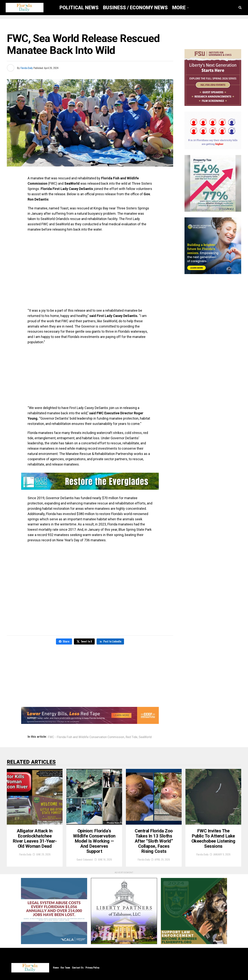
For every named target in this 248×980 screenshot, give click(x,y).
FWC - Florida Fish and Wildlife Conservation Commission (86, 737)
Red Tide (131, 737)
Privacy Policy (92, 967)
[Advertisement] (90, 375)
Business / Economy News (135, 8)
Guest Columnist (85, 859)
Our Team (65, 967)
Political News (79, 8)
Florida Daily (26, 68)
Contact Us (78, 967)
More (179, 8)
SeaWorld (145, 737)
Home (56, 967)
